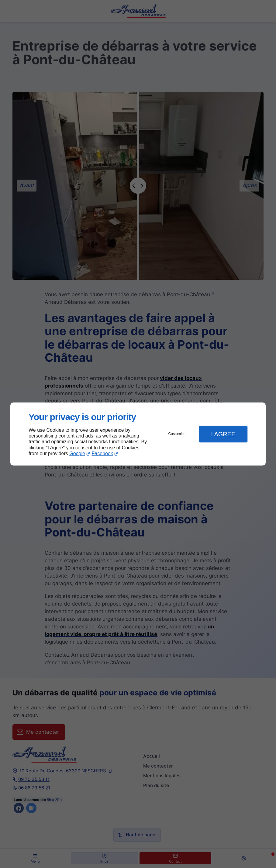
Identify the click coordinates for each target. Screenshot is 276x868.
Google (77, 453)
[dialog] (138, 434)
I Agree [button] (223, 434)
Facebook (102, 453)
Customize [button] (177, 434)
